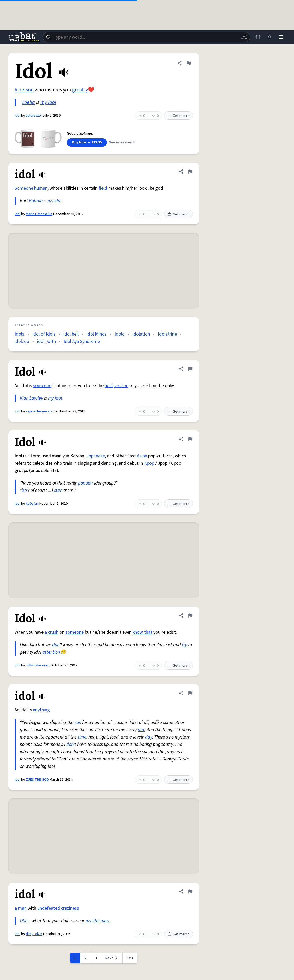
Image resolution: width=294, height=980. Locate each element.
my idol (48, 102)
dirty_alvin (34, 934)
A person (24, 90)
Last (130, 958)
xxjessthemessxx (39, 411)
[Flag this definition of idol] (190, 171)
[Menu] (281, 37)
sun (78, 722)
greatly (80, 90)
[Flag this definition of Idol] (189, 63)
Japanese (96, 456)
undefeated (49, 908)
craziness (70, 908)
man (105, 921)
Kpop (149, 463)
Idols (19, 334)
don (56, 645)
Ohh (24, 921)
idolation (141, 334)
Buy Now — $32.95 (87, 142)
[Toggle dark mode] (269, 37)
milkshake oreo (38, 665)
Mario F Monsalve (39, 214)
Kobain (36, 201)
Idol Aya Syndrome (82, 341)
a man (21, 908)
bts (25, 490)
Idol (17, 116)
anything (41, 710)
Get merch (178, 116)
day (141, 730)
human (41, 188)
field (103, 188)
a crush (52, 632)
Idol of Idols (44, 334)
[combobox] (146, 37)
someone (42, 386)
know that (142, 632)
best (109, 386)
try (184, 645)
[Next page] (112, 958)
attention (51, 652)
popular (86, 483)
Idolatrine (167, 334)
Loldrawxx (34, 116)
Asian (142, 456)
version (121, 386)
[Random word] (244, 37)
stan (58, 490)
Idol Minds (97, 334)
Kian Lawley (31, 398)
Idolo (120, 334)
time (82, 737)
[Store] (258, 37)
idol (17, 214)
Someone (24, 188)
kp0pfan (32, 504)
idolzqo (22, 341)
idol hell (71, 334)
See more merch (122, 142)
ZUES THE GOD (37, 780)
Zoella (28, 102)
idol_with (46, 341)
